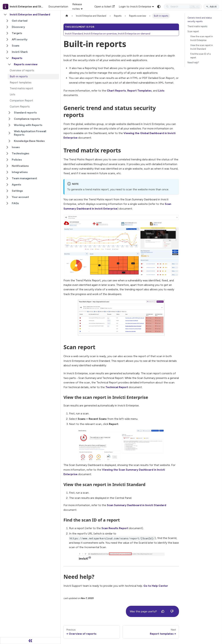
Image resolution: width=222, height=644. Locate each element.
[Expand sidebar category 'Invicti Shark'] (7, 52)
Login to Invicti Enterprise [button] (135, 6)
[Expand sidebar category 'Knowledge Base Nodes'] (9, 141)
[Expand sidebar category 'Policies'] (7, 160)
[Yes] (163, 611)
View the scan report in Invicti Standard (202, 47)
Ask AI (211, 7)
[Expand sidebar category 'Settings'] (7, 191)
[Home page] (67, 16)
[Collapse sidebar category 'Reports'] (7, 58)
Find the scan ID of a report (200, 56)
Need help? (193, 63)
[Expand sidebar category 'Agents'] (7, 185)
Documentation (58, 6)
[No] (172, 611)
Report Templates (139, 91)
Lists (161, 91)
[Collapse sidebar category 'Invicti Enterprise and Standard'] (5, 15)
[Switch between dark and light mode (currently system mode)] (159, 7)
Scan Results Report (115, 528)
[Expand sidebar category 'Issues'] (7, 147)
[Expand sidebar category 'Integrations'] (7, 172)
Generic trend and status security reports (200, 20)
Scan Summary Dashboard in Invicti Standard (136, 505)
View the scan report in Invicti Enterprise (202, 38)
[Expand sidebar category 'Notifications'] (7, 166)
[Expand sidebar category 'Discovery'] (7, 27)
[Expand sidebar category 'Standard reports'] (9, 113)
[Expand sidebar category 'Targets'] (7, 33)
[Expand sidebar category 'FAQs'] (7, 203)
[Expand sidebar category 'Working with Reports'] (9, 125)
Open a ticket (104, 6)
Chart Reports (116, 91)
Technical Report (117, 387)
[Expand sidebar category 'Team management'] (7, 178)
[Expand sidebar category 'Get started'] (7, 21)
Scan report (193, 31)
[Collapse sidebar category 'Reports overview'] (9, 64)
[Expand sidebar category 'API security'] (7, 39)
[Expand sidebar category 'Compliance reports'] (9, 119)
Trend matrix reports (197, 26)
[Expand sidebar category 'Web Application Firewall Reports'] (9, 133)
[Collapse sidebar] (30, 641)
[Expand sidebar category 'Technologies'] (7, 153)
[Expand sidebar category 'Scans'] (7, 46)
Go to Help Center (156, 586)
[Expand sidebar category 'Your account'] (7, 197)
